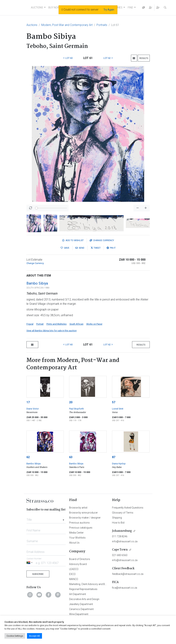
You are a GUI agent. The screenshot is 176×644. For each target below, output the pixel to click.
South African (76, 324)
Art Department (78, 594)
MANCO (74, 579)
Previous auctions (79, 523)
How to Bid (118, 523)
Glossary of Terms (123, 513)
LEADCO (74, 569)
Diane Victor (33, 409)
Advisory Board (78, 564)
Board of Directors (80, 559)
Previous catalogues (81, 528)
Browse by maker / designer (85, 518)
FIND (130, 8)
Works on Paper (94, 324)
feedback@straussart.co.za (128, 574)
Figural (30, 324)
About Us (74, 543)
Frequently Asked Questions (128, 508)
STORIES (117, 8)
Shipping (117, 518)
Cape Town (120, 550)
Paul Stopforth (76, 409)
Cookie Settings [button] (15, 636)
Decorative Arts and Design (84, 599)
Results (144, 58)
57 (114, 402)
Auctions (32, 25)
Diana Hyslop (119, 464)
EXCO (72, 574)
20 (71, 402)
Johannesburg (122, 531)
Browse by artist (78, 508)
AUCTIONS (37, 8)
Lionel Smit (118, 409)
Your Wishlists (77, 538)
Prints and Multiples (57, 324)
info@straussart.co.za (125, 541)
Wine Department (79, 614)
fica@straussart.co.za (125, 588)
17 (28, 402)
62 (28, 457)
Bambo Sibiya (37, 283)
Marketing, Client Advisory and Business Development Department (106, 584)
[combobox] (46, 519)
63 (71, 457)
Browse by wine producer (83, 513)
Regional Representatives (83, 589)
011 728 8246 (120, 536)
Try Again (109, 10)
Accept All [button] (34, 636)
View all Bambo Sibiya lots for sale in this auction (52, 331)
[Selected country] (30, 563)
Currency (102, 240)
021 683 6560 (120, 555)
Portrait (40, 324)
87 (114, 457)
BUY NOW (54, 8)
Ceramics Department (81, 609)
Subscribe (38, 574)
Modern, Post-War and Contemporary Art (67, 25)
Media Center (76, 533)
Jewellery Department (81, 604)
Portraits (102, 25)
